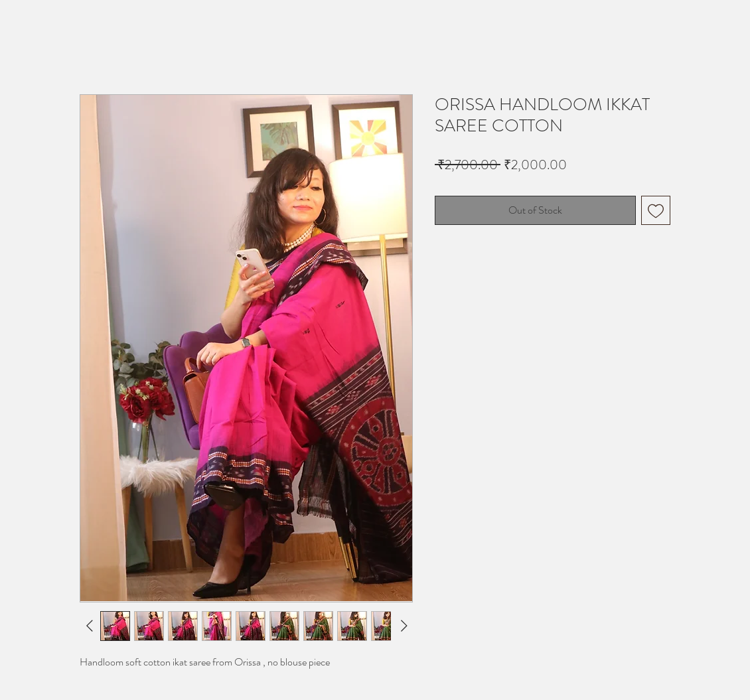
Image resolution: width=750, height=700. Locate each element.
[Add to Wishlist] (656, 210)
